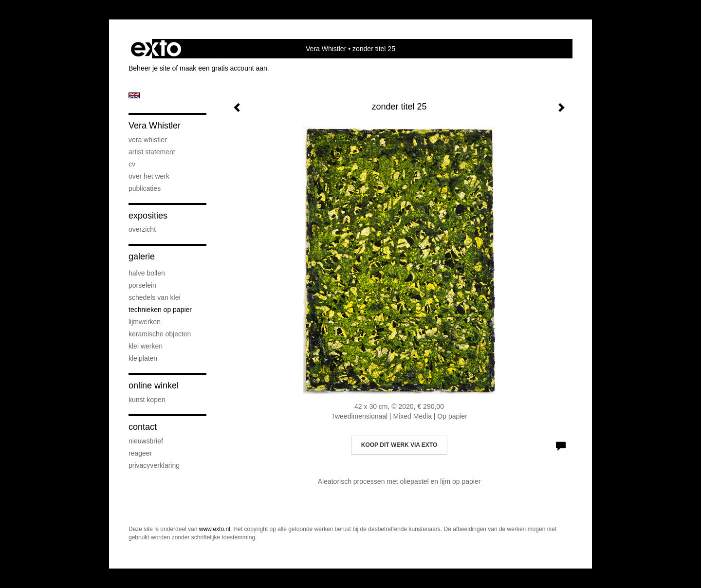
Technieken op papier (160, 310)
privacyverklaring (154, 465)
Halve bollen (147, 273)
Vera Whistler (326, 49)
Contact (143, 427)
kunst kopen (147, 400)
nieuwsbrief (146, 441)
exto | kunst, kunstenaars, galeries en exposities (156, 49)
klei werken (146, 346)
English (134, 95)
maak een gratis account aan (223, 68)
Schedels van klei (155, 297)
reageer (140, 453)
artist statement (152, 152)
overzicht (142, 229)
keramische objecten (160, 334)
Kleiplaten (143, 358)
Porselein (142, 285)
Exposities (148, 216)
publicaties (145, 188)
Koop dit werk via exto (399, 445)
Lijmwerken (145, 322)
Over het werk (149, 176)
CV (132, 164)
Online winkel (154, 386)
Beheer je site (149, 68)
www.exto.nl (215, 529)
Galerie (142, 257)
